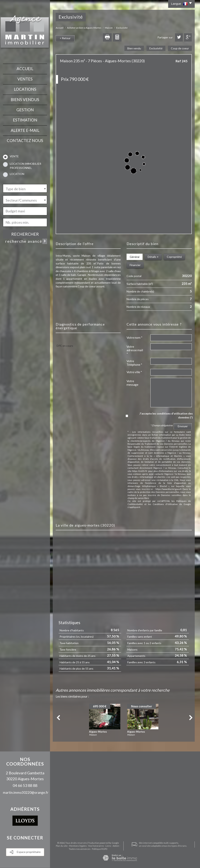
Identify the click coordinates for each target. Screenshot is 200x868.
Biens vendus (25, 100)
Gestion (25, 110)
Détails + (153, 257)
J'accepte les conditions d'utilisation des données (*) (166, 415)
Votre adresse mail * (135, 350)
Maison (109, 28)
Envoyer (183, 426)
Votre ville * (134, 372)
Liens (108, 846)
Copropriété (174, 257)
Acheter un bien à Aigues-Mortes (84, 28)
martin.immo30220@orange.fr (26, 792)
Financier (135, 265)
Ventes (25, 79)
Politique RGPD (100, 849)
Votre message (132, 383)
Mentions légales (78, 846)
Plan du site (62, 846)
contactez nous (25, 140)
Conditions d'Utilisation (165, 504)
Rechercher (25, 234)
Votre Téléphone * (134, 363)
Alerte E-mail (25, 130)
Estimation (25, 120)
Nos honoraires (96, 846)
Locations (25, 89)
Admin (116, 846)
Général (135, 257)
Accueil (25, 69)
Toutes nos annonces (80, 849)
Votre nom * (134, 338)
